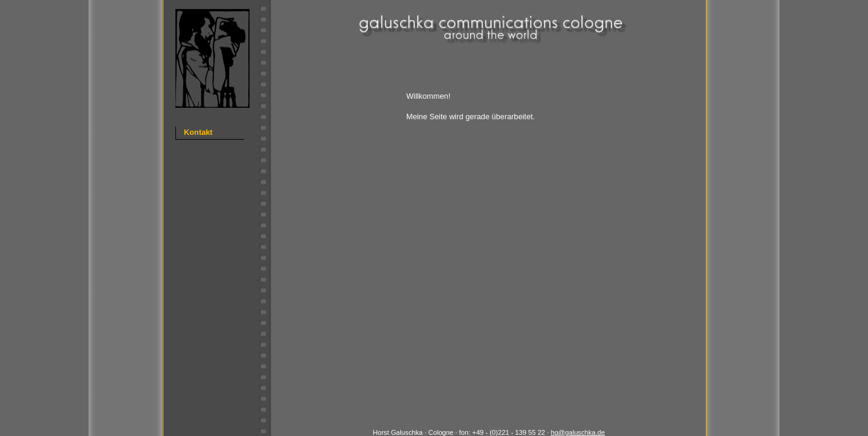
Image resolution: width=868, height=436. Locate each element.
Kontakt (198, 132)
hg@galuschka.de (578, 432)
